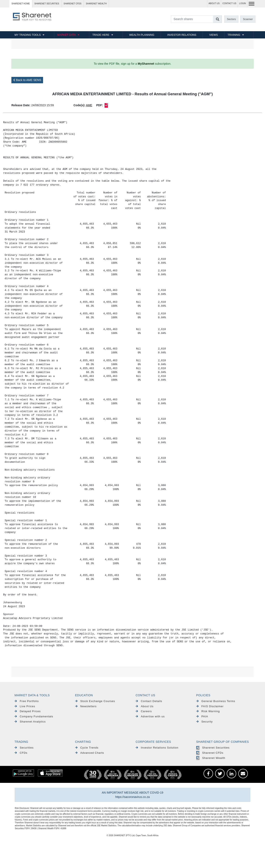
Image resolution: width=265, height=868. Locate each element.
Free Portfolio (27, 701)
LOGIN (243, 3)
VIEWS (214, 35)
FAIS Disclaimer (210, 706)
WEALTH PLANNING (142, 35)
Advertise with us (150, 716)
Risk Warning (208, 711)
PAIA (202, 716)
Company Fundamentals (34, 716)
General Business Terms (216, 701)
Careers (144, 711)
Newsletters (86, 706)
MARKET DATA (67, 35)
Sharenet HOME (21, 4)
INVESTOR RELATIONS (182, 35)
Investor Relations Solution (157, 748)
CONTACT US (229, 3)
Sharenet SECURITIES (47, 4)
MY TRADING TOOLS (28, 35)
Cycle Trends (87, 748)
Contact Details (149, 701)
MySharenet (146, 64)
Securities (24, 748)
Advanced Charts (90, 753)
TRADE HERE (101, 35)
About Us (145, 706)
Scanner (248, 19)
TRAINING (234, 35)
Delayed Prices (28, 711)
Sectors (231, 19)
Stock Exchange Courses (95, 701)
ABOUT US (214, 3)
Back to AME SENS (27, 80)
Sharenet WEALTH (96, 4)
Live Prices (25, 706)
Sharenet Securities (213, 748)
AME (89, 105)
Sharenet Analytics (30, 722)
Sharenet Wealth (211, 758)
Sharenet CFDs (72, 4)
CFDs (21, 753)
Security (205, 722)
